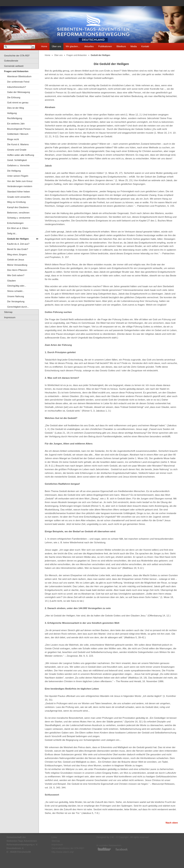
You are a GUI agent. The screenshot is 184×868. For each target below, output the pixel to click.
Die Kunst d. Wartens (18, 144)
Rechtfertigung (15, 118)
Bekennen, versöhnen (18, 213)
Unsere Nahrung (16, 296)
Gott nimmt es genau (18, 103)
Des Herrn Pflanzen (17, 270)
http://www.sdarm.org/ (63, 852)
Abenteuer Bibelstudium (19, 76)
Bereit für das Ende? (18, 249)
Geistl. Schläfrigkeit (17, 160)
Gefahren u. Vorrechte (18, 165)
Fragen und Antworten (16, 71)
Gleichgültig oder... (17, 286)
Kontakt (145, 46)
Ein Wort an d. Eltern (18, 228)
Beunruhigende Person (19, 129)
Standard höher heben (19, 192)
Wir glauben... (73, 46)
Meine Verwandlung (17, 265)
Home (44, 46)
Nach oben (172, 823)
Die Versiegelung (16, 301)
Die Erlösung (14, 97)
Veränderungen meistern (20, 186)
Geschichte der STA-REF (17, 56)
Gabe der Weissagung (19, 92)
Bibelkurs (121, 46)
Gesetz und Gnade (17, 150)
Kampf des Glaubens (18, 207)
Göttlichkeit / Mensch (18, 134)
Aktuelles (89, 46)
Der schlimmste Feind (18, 82)
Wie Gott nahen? (16, 275)
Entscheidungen (15, 223)
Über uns (56, 46)
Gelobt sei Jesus (16, 260)
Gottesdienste (11, 61)
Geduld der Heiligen (18, 239)
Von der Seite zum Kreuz (20, 181)
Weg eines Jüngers (17, 254)
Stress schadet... (16, 291)
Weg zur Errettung (16, 202)
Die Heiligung (14, 171)
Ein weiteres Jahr (16, 124)
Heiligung (12, 113)
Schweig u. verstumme (19, 218)
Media (134, 46)
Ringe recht (13, 139)
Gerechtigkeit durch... (18, 307)
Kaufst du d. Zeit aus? (18, 244)
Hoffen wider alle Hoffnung (21, 155)
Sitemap (8, 312)
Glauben (11, 281)
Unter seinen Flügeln (18, 176)
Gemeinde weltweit (14, 66)
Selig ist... (12, 233)
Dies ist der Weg (16, 108)
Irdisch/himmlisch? (17, 87)
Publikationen (105, 46)
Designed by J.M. (105, 837)
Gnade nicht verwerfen (19, 197)
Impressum (10, 317)
